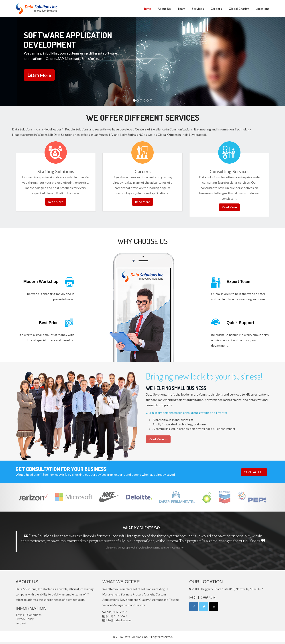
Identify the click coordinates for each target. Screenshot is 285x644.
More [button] (39, 75)
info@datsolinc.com (119, 620)
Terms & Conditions (28, 615)
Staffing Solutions (56, 171)
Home (147, 9)
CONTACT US (254, 472)
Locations (263, 9)
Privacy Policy (25, 619)
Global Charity (239, 9)
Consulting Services (229, 171)
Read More (56, 202)
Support (21, 623)
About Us (164, 9)
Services (198, 9)
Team (181, 9)
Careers (216, 9)
